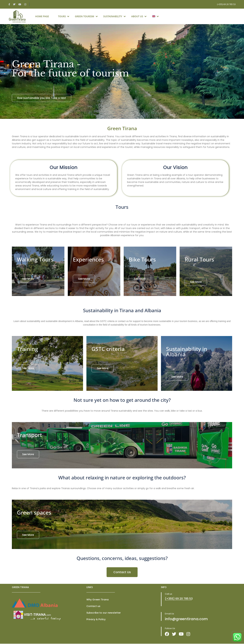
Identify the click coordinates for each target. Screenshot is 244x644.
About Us (139, 16)
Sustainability (114, 16)
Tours (64, 16)
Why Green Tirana (98, 600)
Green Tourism (86, 16)
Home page (42, 16)
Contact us (93, 606)
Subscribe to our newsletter (104, 613)
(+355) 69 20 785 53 (226, 4)
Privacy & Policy (96, 619)
